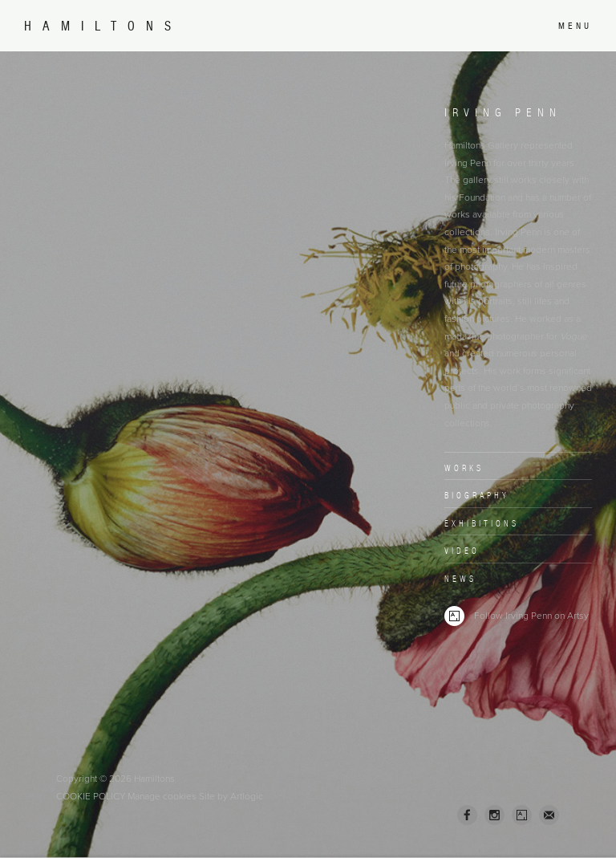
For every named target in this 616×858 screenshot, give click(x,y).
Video (462, 551)
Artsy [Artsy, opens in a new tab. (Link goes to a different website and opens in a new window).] (522, 815)
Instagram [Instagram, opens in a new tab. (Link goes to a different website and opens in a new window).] (494, 815)
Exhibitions (482, 523)
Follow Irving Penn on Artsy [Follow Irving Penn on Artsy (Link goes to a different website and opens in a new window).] (517, 616)
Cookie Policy (91, 796)
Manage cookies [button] (162, 796)
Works (464, 468)
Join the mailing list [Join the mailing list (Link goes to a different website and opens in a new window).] (549, 815)
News (460, 579)
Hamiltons (103, 26)
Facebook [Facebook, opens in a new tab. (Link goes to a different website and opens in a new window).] (467, 815)
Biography (477, 495)
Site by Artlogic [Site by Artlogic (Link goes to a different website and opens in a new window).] (231, 796)
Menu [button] (575, 26)
